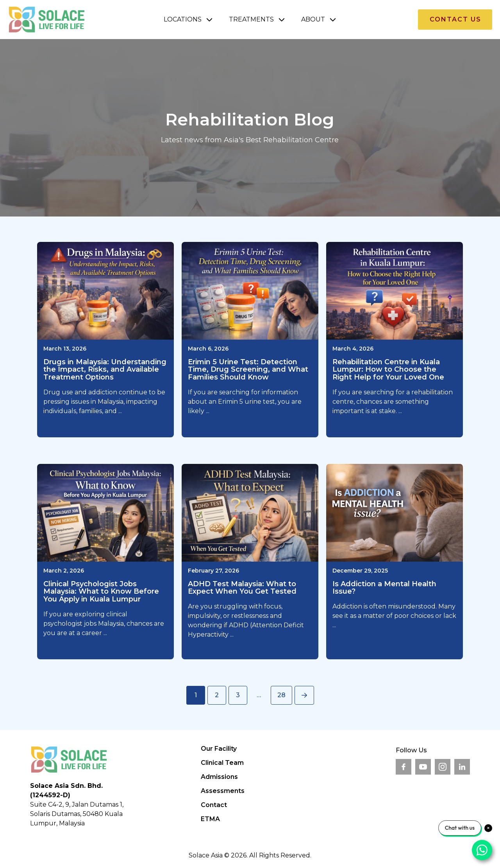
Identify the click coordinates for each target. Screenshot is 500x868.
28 (281, 695)
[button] (188, 20)
